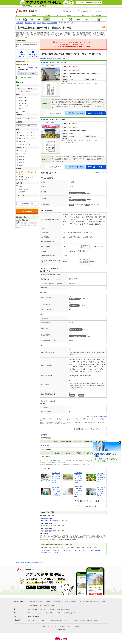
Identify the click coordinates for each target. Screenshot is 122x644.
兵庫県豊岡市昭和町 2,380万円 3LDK (53, 62)
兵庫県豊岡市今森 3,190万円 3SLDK (53, 119)
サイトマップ (70, 626)
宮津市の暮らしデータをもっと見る (88, 429)
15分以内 (33, 138)
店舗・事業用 (46, 550)
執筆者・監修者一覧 (87, 620)
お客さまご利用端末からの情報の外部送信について (53, 602)
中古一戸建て (81, 548)
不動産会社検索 (96, 550)
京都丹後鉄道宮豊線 (47, 518)
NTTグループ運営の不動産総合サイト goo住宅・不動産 (31, 6)
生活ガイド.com (102, 417)
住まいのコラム (77, 620)
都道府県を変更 (33, 68)
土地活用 (37, 617)
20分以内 (22, 141)
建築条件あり (23, 180)
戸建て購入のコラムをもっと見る (88, 501)
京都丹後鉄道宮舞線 (47, 529)
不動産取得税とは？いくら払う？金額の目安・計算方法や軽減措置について (78, 477)
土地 (90, 548)
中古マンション (41, 613)
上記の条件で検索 (27, 211)
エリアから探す (27, 77)
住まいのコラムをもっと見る (88, 506)
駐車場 (63, 609)
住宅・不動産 (66, 550)
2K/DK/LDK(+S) (23, 100)
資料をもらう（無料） (96, 113)
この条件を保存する (22, 54)
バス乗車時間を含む (25, 144)
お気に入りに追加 (55, 113)
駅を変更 (33, 73)
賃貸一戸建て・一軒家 (45, 609)
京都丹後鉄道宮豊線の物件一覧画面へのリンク (54, 58)
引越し (33, 620)
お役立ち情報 (18, 620)
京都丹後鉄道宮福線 (47, 524)
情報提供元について (21, 562)
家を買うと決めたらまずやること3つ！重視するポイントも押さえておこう (56, 477)
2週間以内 (22, 165)
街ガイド (69, 620)
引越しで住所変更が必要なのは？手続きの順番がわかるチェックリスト (78, 491)
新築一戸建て (50, 613)
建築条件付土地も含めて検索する (28, 173)
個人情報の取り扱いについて (35, 606)
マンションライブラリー (42, 620)
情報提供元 (86, 602)
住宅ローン (76, 613)
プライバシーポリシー (47, 626)
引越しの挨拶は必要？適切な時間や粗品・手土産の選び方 (101, 491)
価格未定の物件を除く (25, 91)
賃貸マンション (56, 609)
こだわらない (23, 151)
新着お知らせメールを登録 (33, 54)
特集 (29, 620)
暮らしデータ (54, 553)
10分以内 (22, 138)
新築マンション (32, 613)
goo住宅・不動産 (19, 602)
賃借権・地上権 (23, 189)
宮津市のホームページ (100, 173)
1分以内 (32, 133)
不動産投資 (69, 613)
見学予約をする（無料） (75, 113)
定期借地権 (22, 192)
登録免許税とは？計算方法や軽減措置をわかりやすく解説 (101, 477)
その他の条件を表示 (26, 204)
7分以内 (32, 135)
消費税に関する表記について (51, 606)
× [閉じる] (120, 442)
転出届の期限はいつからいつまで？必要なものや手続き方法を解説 (56, 491)
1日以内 (22, 157)
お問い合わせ (62, 626)
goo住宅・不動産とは (33, 602)
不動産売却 (31, 617)
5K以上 (21, 109)
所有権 (21, 186)
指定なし (22, 133)
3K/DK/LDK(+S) (23, 103)
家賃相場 (45, 553)
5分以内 (22, 135)
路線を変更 (23, 73)
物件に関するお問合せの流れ (75, 602)
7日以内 (22, 162)
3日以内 (22, 160)
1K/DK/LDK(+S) (23, 98)
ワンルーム (22, 112)
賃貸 (95, 548)
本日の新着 (23, 154)
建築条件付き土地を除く (27, 177)
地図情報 (96, 620)
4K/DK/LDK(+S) (23, 106)
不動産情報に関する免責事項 (34, 562)
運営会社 (77, 626)
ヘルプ (56, 626)
